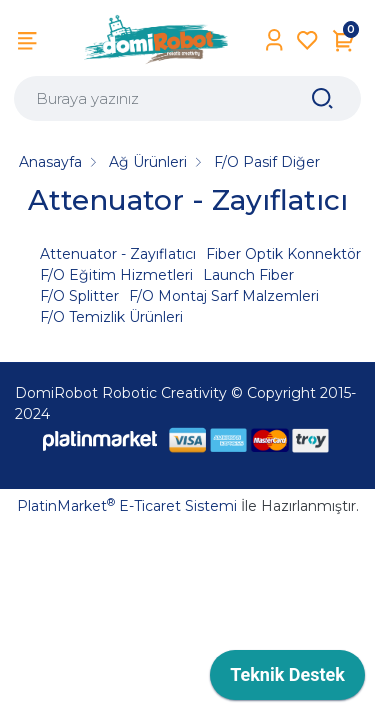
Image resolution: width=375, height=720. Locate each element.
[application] (287, 680)
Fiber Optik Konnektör (283, 254)
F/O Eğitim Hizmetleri (116, 275)
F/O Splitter (79, 296)
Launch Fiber (248, 275)
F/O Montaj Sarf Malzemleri (224, 296)
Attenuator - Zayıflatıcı (118, 254)
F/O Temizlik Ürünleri (111, 317)
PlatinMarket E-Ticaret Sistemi (127, 506)
